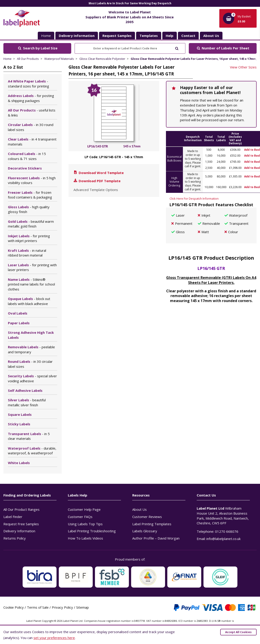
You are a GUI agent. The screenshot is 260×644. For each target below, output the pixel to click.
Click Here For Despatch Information (194, 199)
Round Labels (30, 364)
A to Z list (13, 67)
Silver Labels (27, 402)
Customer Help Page (84, 509)
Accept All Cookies (238, 632)
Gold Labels (31, 224)
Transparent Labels (29, 436)
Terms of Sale (38, 607)
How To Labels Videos (85, 538)
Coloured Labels (27, 156)
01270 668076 (227, 531)
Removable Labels (31, 349)
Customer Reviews (147, 517)
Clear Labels (32, 142)
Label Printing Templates (152, 524)
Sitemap (83, 607)
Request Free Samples (21, 524)
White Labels (19, 463)
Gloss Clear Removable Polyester (102, 59)
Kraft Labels (27, 253)
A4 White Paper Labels (28, 84)
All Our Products (28, 59)
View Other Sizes (243, 67)
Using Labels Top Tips (85, 524)
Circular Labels (31, 127)
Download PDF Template (97, 181)
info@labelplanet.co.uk (223, 539)
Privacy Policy (62, 607)
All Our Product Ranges (21, 509)
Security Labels (32, 378)
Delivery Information (19, 531)
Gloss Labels (29, 209)
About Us (139, 509)
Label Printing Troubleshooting (92, 531)
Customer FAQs (80, 517)
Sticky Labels (19, 424)
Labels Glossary (145, 531)
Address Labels (31, 98)
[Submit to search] (177, 48)
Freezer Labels (30, 195)
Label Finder (13, 517)
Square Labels (20, 414)
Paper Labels (19, 323)
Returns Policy (15, 538)
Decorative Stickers (25, 168)
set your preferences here (54, 638)
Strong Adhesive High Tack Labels (31, 335)
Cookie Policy (14, 607)
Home (46, 36)
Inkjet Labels (29, 238)
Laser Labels (32, 267)
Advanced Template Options (96, 190)
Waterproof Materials (59, 59)
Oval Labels (18, 313)
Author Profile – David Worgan (156, 538)
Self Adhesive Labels (25, 390)
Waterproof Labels (32, 451)
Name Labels (31, 284)
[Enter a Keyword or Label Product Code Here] (130, 48)
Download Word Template (98, 173)
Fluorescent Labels (32, 180)
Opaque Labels (29, 301)
